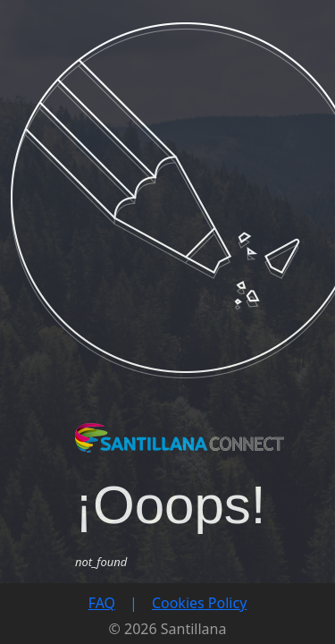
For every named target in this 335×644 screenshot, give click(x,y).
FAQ (102, 603)
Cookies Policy (199, 603)
